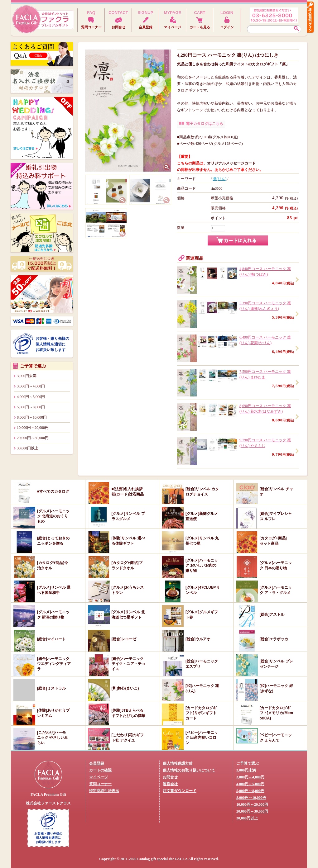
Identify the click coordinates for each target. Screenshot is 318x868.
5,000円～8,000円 (31, 407)
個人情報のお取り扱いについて (189, 770)
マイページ (99, 777)
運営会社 (170, 784)
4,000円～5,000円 (31, 397)
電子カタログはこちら (205, 124)
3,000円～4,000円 (31, 386)
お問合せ (170, 777)
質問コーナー (100, 784)
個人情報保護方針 (178, 763)
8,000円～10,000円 (32, 417)
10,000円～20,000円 (33, 428)
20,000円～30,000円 (33, 438)
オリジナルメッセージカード (231, 163)
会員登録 (97, 763)
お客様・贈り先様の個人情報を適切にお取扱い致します (52, 344)
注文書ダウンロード (180, 791)
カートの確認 (100, 770)
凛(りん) (219, 179)
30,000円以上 (28, 448)
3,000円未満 (27, 376)
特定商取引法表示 (104, 791)
